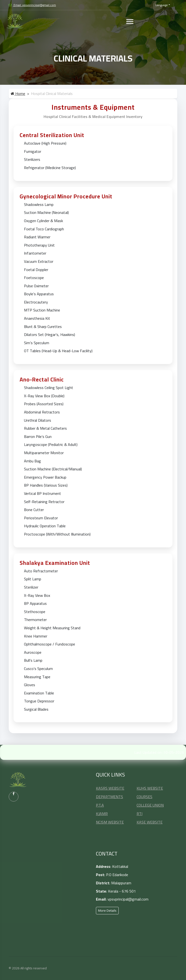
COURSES (144, 797)
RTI (139, 814)
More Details (107, 910)
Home (18, 93)
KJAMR (102, 814)
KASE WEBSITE (150, 822)
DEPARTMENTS (109, 797)
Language (162, 5)
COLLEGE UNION (150, 805)
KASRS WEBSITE (110, 788)
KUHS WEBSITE (150, 788)
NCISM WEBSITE (110, 822)
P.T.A (100, 805)
